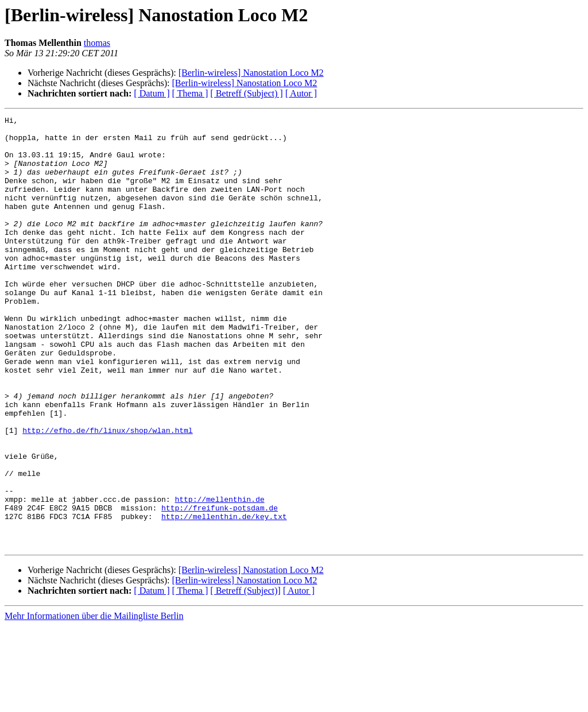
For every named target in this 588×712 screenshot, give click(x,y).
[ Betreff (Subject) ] (246, 93)
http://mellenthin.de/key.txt (224, 597)
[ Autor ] (301, 93)
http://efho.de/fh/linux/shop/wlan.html (107, 494)
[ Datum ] (152, 93)
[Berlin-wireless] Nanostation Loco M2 (251, 73)
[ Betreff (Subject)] (245, 677)
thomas (97, 43)
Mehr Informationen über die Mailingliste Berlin (94, 702)
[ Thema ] (190, 93)
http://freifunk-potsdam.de (220, 587)
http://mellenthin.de (219, 576)
